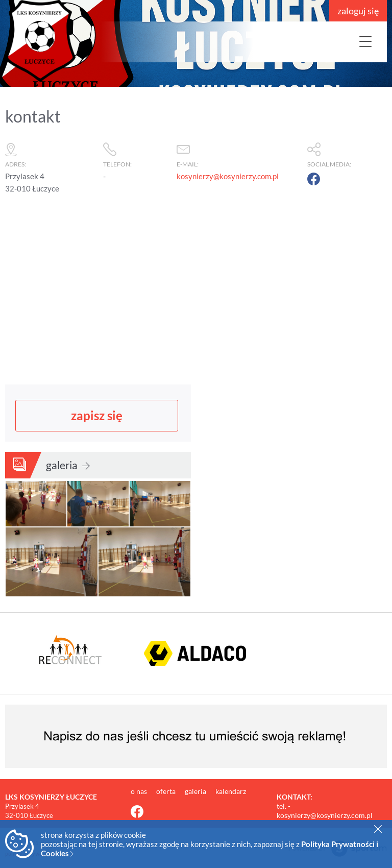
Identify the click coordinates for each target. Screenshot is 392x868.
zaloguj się (358, 11)
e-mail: (237, 153)
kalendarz (231, 791)
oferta (167, 791)
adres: (49, 153)
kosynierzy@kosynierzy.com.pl (228, 176)
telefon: (135, 153)
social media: (347, 153)
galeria (68, 464)
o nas (140, 791)
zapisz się (97, 414)
